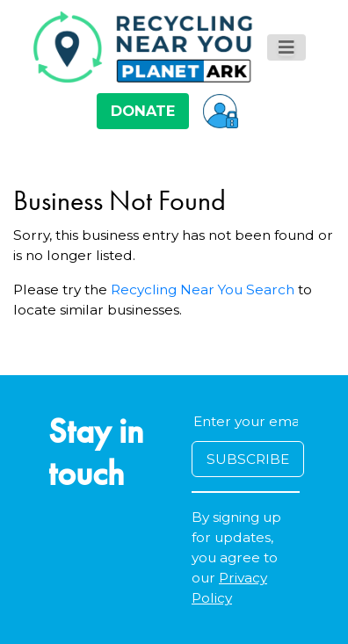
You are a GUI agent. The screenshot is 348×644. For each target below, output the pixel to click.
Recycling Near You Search (203, 289)
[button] (221, 111)
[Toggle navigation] (286, 47)
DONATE (143, 111)
